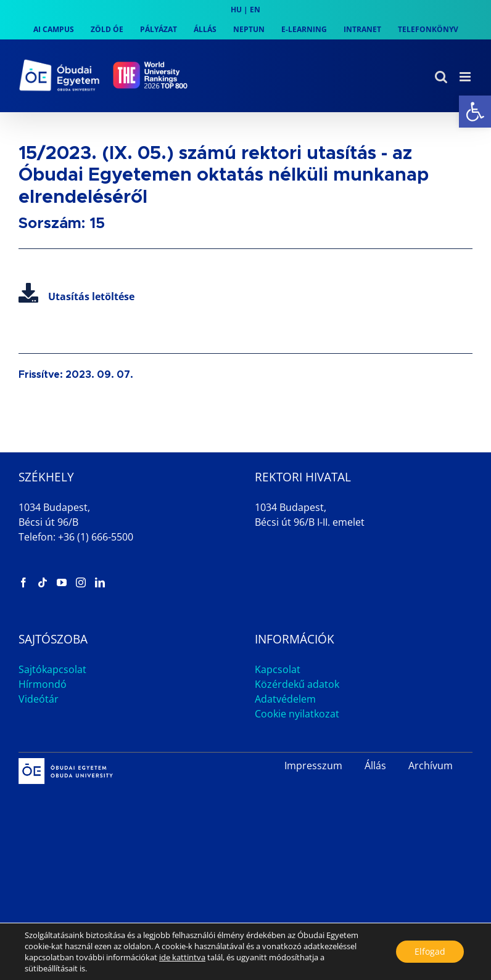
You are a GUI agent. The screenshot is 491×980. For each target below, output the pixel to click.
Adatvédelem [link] (285, 699)
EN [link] (255, 10)
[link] (475, 112)
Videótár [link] (39, 699)
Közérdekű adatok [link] (297, 684)
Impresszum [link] (313, 766)
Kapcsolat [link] (278, 669)
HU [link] (236, 10)
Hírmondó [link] (43, 684)
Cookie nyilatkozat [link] (297, 714)
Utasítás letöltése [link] (76, 296)
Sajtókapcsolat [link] (52, 669)
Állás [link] (375, 766)
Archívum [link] (431, 766)
